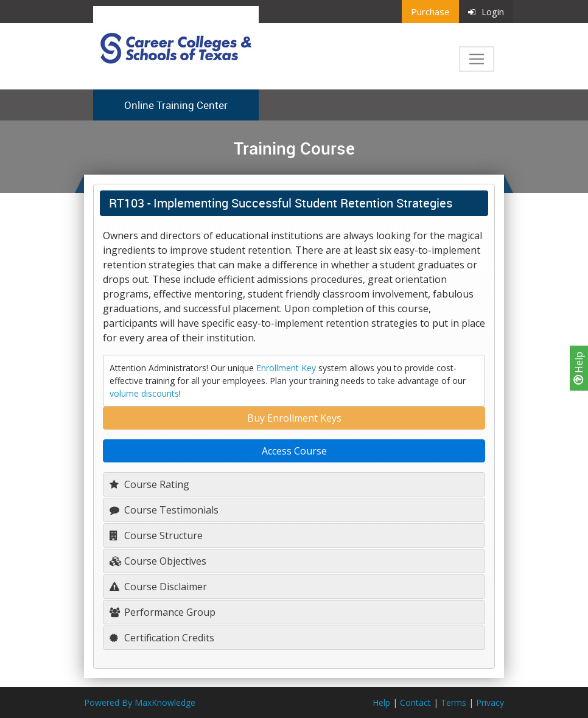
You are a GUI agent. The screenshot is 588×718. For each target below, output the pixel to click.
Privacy (490, 702)
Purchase (430, 12)
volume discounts (144, 393)
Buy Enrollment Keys (294, 418)
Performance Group (163, 612)
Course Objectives (158, 561)
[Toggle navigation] (477, 59)
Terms (453, 702)
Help (579, 368)
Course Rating (149, 484)
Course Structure (156, 535)
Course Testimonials (164, 510)
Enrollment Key (286, 368)
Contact (415, 702)
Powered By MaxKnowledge (140, 702)
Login (486, 12)
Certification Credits (162, 638)
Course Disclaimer (158, 587)
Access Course (294, 451)
